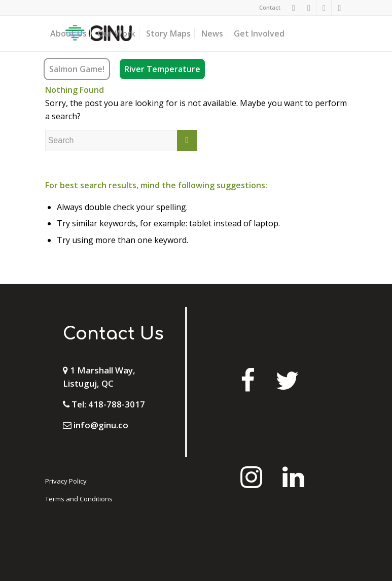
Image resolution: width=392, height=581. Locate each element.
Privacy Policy (66, 481)
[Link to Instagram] (309, 8)
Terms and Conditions (79, 499)
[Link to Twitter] (324, 8)
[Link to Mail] (339, 8)
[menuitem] (267, 8)
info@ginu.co (101, 425)
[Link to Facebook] (293, 8)
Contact (270, 7)
